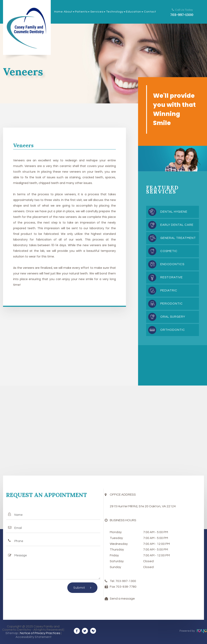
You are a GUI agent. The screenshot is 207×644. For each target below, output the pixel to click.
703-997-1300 (182, 15)
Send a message (122, 599)
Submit (82, 588)
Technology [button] (116, 12)
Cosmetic (169, 251)
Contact (150, 12)
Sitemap (12, 633)
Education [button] (135, 12)
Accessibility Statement (34, 637)
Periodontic (172, 304)
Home (59, 12)
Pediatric (169, 290)
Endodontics (172, 264)
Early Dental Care (177, 225)
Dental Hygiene (174, 212)
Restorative (172, 277)
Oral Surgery (173, 317)
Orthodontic (173, 330)
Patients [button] (82, 12)
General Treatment (178, 238)
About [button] (69, 12)
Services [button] (98, 12)
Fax (113, 587)
